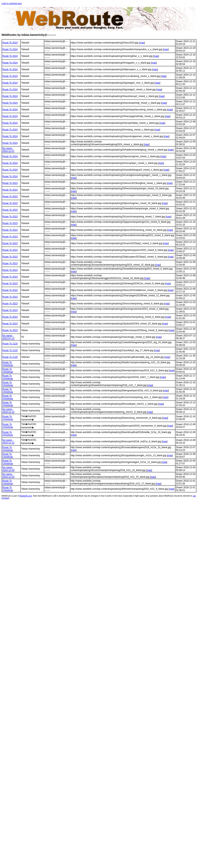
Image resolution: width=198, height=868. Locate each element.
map (142, 43)
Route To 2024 (10, 43)
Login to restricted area (12, 3)
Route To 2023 (10, 183)
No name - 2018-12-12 (8, 411)
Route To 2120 (10, 344)
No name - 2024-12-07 (8, 150)
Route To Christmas (8, 364)
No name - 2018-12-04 (8, 469)
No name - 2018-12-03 (8, 476)
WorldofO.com (26, 496)
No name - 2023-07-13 (8, 337)
